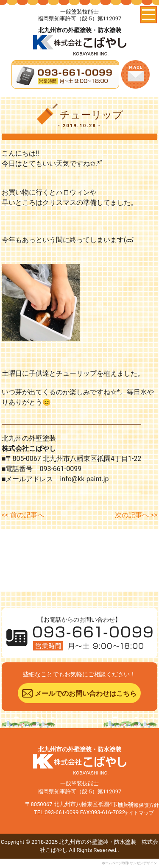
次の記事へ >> (136, 515)
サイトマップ (139, 813)
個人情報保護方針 (139, 805)
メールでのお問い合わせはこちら (86, 694)
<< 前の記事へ (23, 515)
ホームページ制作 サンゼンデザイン (129, 863)
